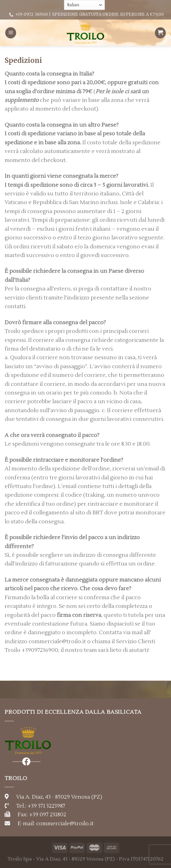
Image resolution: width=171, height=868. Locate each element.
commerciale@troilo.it (65, 824)
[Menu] (11, 33)
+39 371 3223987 (46, 806)
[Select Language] (85, 5)
